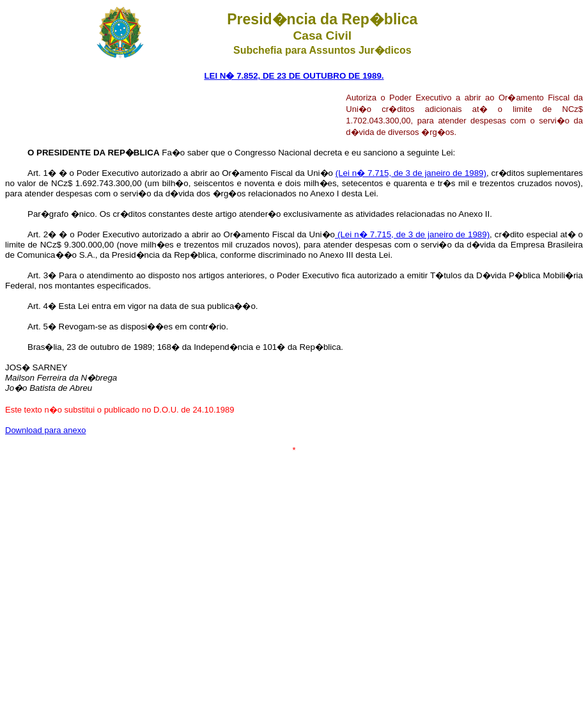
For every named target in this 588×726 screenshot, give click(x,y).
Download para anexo (45, 430)
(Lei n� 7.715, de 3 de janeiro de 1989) (411, 173)
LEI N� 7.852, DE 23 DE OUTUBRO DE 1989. (294, 76)
